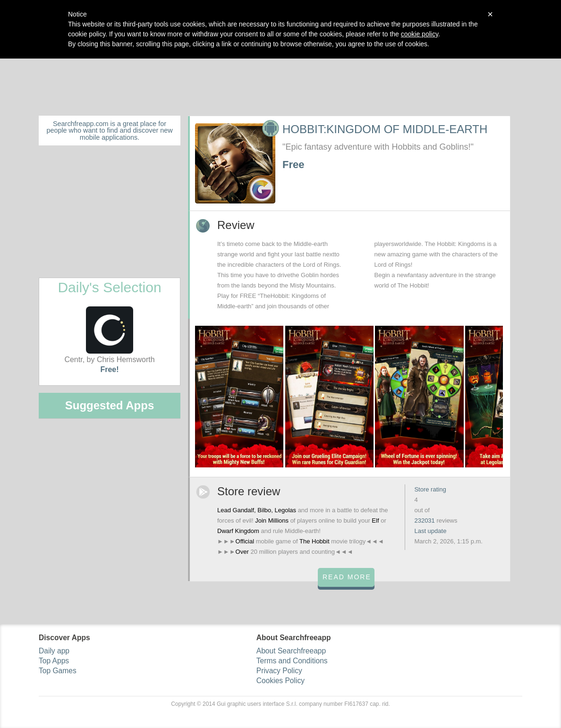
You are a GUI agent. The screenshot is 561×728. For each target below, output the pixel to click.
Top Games (58, 671)
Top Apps (54, 661)
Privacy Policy (279, 671)
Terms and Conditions (292, 661)
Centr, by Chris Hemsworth (109, 335)
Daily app (54, 651)
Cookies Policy (280, 681)
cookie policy (420, 34)
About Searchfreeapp (291, 651)
